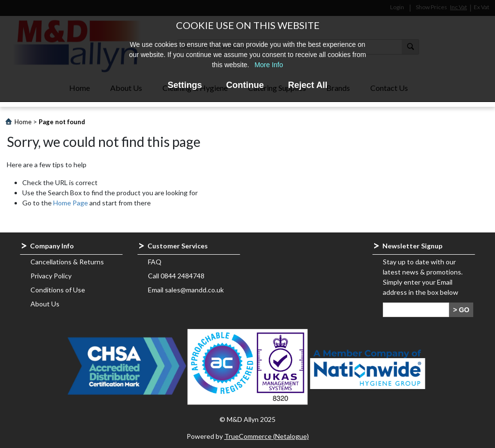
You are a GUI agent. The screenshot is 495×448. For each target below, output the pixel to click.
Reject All (308, 85)
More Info (269, 65)
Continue (245, 85)
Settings (185, 85)
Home (23, 122)
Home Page (71, 203)
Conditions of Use (58, 290)
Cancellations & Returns (67, 262)
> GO (461, 310)
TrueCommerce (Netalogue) (267, 436)
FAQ (155, 262)
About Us (45, 304)
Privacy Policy (51, 276)
